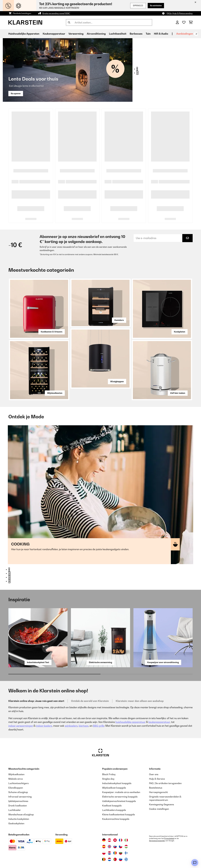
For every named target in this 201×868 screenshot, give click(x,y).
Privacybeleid (169, 823)
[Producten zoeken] (109, 22)
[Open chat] (195, 863)
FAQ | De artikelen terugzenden (165, 768)
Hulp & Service (157, 763)
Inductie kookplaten (19, 803)
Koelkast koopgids (112, 790)
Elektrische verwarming (100, 647)
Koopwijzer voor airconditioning (163, 647)
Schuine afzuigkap (18, 777)
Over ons (154, 759)
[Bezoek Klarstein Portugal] (115, 844)
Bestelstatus (156, 772)
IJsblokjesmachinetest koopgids (119, 785)
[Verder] (196, 34)
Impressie (102, 862)
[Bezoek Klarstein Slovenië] (121, 844)
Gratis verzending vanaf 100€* (56, 13)
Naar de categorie (25, 486)
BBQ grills (99, 710)
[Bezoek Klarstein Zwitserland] (115, 825)
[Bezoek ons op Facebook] (20, 862)
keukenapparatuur (159, 706)
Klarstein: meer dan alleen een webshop (140, 685)
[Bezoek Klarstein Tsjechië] (121, 831)
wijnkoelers (71, 710)
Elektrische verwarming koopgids (120, 781)
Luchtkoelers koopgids (114, 794)
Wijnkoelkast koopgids (114, 772)
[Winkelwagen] (191, 22)
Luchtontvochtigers (18, 768)
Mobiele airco (16, 763)
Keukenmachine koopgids (116, 803)
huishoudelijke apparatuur (130, 706)
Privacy (58, 862)
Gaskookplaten (16, 808)
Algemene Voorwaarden (79, 862)
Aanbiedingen (185, 34)
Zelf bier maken (178, 393)
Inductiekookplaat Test (38, 647)
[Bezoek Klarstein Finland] (126, 837)
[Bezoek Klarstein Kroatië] (109, 837)
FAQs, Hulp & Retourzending (180, 13)
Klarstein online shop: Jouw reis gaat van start (36, 685)
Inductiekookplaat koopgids (117, 768)
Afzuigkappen (117, 381)
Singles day (108, 763)
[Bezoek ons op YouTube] (29, 862)
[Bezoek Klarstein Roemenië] (115, 837)
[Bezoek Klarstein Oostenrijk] (109, 825)
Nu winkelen (156, 6)
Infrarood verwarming (20, 781)
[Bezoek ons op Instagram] (11, 862)
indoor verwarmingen (21, 710)
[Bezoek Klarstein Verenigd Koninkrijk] (109, 831)
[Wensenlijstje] (184, 22)
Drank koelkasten (18, 790)
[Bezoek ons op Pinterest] (38, 862)
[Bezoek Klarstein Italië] (126, 825)
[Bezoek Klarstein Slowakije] (115, 831)
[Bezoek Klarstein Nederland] (109, 844)
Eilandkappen (16, 772)
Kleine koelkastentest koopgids (119, 799)
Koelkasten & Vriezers (52, 332)
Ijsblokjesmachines (18, 785)
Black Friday (109, 759)
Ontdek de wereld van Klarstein (90, 685)
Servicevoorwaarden (157, 825)
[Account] (177, 22)
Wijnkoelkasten (55, 393)
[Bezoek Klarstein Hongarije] (126, 831)
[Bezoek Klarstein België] (104, 844)
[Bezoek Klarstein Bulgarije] (121, 837)
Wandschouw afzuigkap (21, 799)
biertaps (84, 710)
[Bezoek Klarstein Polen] (104, 837)
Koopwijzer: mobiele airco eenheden (121, 777)
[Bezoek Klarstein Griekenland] (126, 844)
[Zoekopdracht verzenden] (69, 22)
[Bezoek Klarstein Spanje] (104, 831)
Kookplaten (180, 332)
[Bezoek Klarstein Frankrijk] (121, 825)
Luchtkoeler (15, 794)
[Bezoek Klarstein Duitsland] (104, 825)
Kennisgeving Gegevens (161, 789)
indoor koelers (44, 710)
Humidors (119, 320)
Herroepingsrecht (158, 777)
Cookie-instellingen (159, 793)
